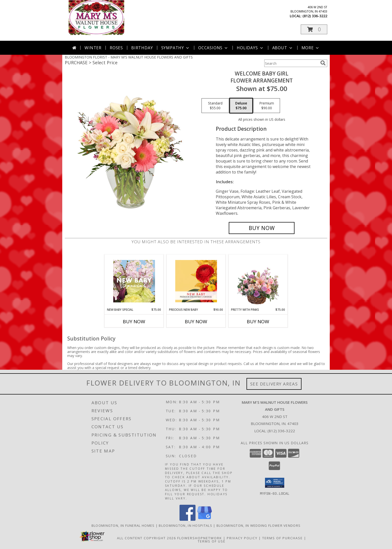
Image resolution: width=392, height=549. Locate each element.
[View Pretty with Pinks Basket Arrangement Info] (258, 281)
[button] (314, 29)
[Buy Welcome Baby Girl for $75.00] (262, 228)
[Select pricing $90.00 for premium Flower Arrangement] (267, 106)
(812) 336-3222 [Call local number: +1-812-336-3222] (315, 16)
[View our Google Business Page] (204, 519)
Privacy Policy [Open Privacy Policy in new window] (242, 538)
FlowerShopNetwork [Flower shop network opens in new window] (200, 538)
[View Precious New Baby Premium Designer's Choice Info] (196, 281)
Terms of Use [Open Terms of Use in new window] (212, 541)
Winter (93, 48)
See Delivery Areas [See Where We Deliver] (274, 384)
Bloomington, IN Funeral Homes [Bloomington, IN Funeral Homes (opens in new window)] (123, 525)
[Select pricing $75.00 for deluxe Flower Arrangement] (241, 106)
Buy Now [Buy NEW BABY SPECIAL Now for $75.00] (134, 321)
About (283, 48)
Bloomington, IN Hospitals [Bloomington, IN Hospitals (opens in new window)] (185, 525)
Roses (116, 48)
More (311, 48)
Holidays (250, 48)
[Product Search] (291, 63)
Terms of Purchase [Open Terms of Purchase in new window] (282, 538)
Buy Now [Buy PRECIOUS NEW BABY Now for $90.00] (196, 321)
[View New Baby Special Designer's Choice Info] (134, 281)
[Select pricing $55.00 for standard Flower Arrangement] (215, 106)
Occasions (213, 48)
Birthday (142, 48)
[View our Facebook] (187, 519)
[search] (323, 63)
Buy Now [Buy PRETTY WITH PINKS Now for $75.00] (258, 321)
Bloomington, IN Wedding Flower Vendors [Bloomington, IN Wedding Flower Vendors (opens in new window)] (258, 525)
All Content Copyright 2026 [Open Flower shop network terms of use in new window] (146, 538)
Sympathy (176, 48)
